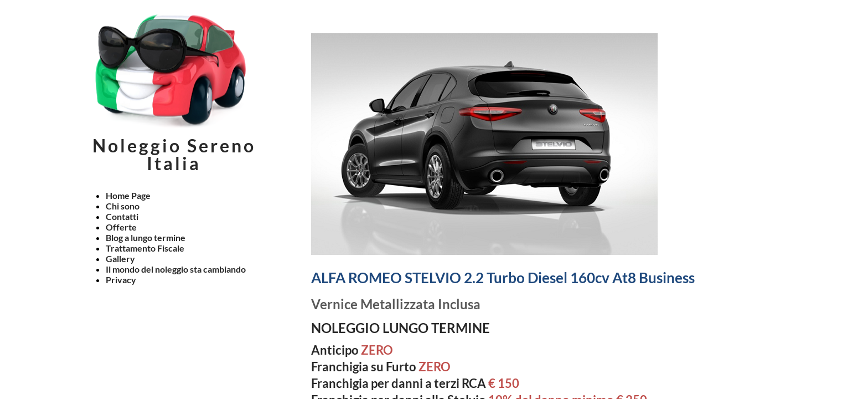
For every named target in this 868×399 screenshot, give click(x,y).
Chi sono (123, 206)
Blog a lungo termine (146, 237)
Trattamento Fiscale (145, 248)
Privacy (121, 280)
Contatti (122, 216)
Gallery (120, 259)
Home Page (128, 195)
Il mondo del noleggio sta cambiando (176, 269)
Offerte (121, 227)
